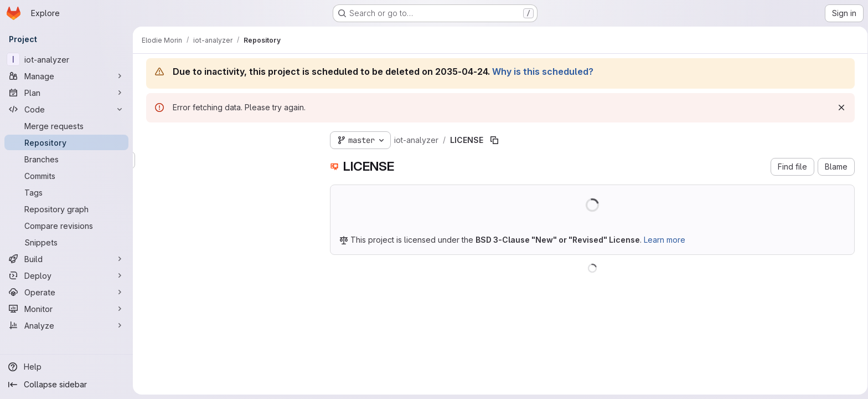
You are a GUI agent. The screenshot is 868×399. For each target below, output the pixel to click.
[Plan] (66, 93)
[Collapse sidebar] (66, 385)
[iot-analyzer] (66, 59)
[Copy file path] (492, 140)
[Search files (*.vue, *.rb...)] (227, 160)
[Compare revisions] (66, 226)
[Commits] (66, 176)
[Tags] (66, 192)
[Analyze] (66, 325)
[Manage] (66, 76)
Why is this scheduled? (541, 71)
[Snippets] (66, 242)
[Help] (66, 367)
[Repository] (66, 142)
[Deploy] (66, 275)
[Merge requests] (66, 126)
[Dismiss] (839, 108)
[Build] (66, 259)
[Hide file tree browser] (153, 138)
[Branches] (66, 159)
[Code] (66, 109)
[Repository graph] (66, 209)
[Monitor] (66, 309)
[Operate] (66, 292)
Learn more (662, 240)
